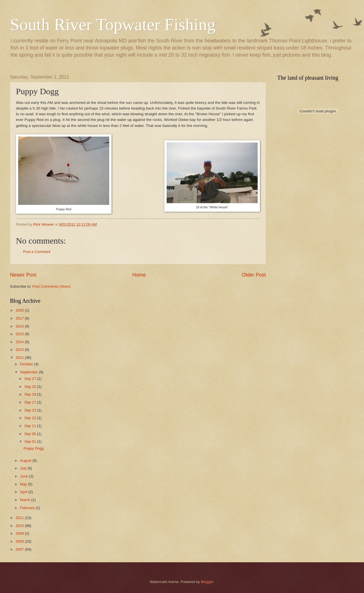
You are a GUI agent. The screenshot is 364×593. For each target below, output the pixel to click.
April (24, 492)
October (27, 364)
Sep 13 (31, 410)
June (24, 476)
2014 (20, 342)
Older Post (254, 275)
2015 (20, 334)
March (25, 500)
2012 (20, 358)
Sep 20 (31, 387)
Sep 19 (31, 394)
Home (139, 275)
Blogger (207, 582)
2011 (20, 518)
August (26, 461)
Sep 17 (31, 402)
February (28, 508)
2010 (20, 526)
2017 (20, 318)
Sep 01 (31, 441)
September (29, 372)
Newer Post (23, 275)
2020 (20, 310)
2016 (20, 326)
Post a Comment (37, 252)
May (24, 484)
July (24, 468)
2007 (20, 549)
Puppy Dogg (34, 448)
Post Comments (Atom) (51, 286)
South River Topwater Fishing (113, 24)
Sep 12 (31, 418)
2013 (20, 350)
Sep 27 (31, 379)
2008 (20, 541)
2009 (20, 533)
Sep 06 (31, 434)
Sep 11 (31, 426)
